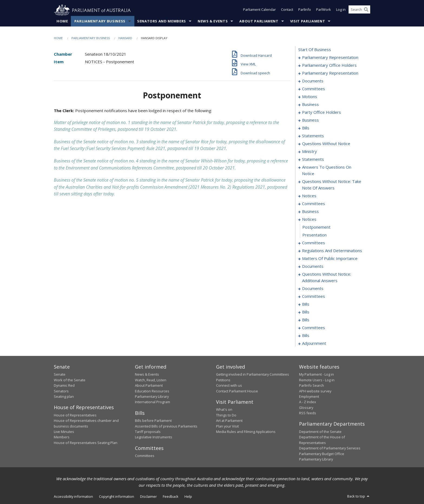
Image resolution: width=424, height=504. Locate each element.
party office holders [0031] (322, 112)
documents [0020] (313, 81)
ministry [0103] (309, 152)
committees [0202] (314, 328)
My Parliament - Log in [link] (317, 375)
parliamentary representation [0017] (330, 73)
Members (62, 437)
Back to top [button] (359, 496)
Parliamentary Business (100, 21)
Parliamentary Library (152, 397)
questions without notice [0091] (326, 144)
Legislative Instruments (154, 437)
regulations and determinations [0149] (332, 251)
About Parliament (259, 21)
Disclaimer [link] (148, 497)
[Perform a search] (366, 10)
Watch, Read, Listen (151, 380)
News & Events (213, 21)
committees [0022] (314, 89)
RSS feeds (308, 413)
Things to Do (226, 415)
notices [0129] (309, 196)
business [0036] (310, 120)
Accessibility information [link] (73, 497)
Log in (341, 10)
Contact (287, 10)
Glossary (306, 408)
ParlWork (324, 10)
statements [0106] (313, 159)
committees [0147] (314, 243)
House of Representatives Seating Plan (86, 443)
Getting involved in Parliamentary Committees (253, 375)
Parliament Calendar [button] (259, 10)
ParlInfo (305, 10)
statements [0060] (313, 136)
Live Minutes (64, 432)
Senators (61, 391)
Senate (60, 375)
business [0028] (310, 105)
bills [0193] (306, 312)
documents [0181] (313, 289)
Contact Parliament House (237, 391)
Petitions (223, 380)
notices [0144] (309, 219)
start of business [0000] (315, 50)
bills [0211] (306, 336)
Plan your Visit (227, 426)
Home (62, 21)
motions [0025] (310, 97)
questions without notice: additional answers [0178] (327, 278)
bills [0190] (306, 304)
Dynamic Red (64, 386)
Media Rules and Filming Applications (246, 432)
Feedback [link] (171, 497)
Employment (309, 397)
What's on (224, 410)
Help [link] (188, 497)
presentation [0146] (314, 235)
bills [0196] (306, 320)
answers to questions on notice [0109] (327, 171)
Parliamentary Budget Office (322, 454)
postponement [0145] (316, 227)
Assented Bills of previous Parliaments (166, 426)
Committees (145, 456)
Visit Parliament (308, 21)
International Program (153, 402)
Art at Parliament (229, 421)
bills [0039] (306, 128)
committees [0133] (314, 204)
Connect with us (229, 386)
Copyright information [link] (117, 497)
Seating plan (64, 397)
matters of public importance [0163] (330, 259)
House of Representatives (75, 415)
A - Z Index (308, 402)
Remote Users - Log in (317, 380)
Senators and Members (162, 21)
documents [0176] (313, 266)
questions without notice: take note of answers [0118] (332, 185)
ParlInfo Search (312, 386)
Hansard (125, 38)
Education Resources (152, 391)
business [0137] (310, 212)
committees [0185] (314, 296)
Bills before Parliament (153, 421)
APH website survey (315, 391)
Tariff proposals (148, 432)
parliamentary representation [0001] (330, 58)
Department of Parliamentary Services (330, 448)
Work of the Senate (70, 380)
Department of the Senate (320, 432)
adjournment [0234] (314, 343)
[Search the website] (359, 10)
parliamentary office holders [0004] (329, 65)
